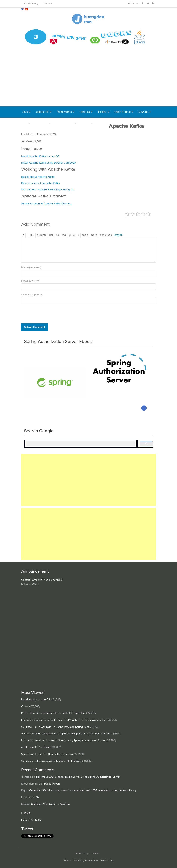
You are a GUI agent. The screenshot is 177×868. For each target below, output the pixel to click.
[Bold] (23, 235)
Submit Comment (35, 327)
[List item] (79, 235)
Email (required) (31, 281)
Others (85, 123)
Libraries (85, 112)
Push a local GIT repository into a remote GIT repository (53, 713)
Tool (25, 123)
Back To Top (107, 861)
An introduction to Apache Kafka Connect (46, 204)
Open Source (122, 112)
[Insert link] (32, 235)
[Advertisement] (88, 78)
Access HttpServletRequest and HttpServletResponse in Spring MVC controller (67, 734)
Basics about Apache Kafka (38, 177)
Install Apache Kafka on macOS (40, 156)
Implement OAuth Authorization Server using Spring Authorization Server (63, 741)
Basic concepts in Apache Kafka (41, 183)
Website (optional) (32, 295)
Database (42, 123)
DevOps (143, 112)
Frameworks (64, 112)
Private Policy (31, 4)
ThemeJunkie (92, 861)
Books (101, 123)
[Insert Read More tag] (94, 235)
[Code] (85, 235)
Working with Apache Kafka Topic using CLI (48, 190)
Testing (102, 112)
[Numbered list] (74, 235)
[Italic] (27, 235)
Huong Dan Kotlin (31, 820)
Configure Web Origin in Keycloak (51, 804)
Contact (48, 4)
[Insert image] (64, 235)
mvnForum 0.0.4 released (36, 747)
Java (25, 112)
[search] (81, 444)
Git (37, 797)
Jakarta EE (42, 112)
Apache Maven (51, 784)
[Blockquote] (42, 235)
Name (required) (31, 267)
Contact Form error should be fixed (42, 580)
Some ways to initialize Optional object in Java (48, 754)
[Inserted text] (57, 235)
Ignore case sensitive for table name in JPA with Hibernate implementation (64, 720)
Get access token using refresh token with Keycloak (51, 761)
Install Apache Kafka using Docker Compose (48, 163)
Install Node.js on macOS (36, 700)
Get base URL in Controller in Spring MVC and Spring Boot (55, 727)
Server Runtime (64, 123)
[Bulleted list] (70, 235)
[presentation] (47, 314)
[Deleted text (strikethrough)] (51, 235)
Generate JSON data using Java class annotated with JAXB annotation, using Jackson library (83, 790)
